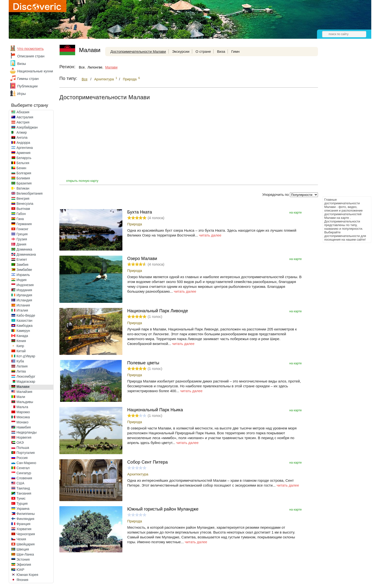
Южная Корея (27, 575)
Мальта (22, 407)
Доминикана (26, 254)
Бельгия (23, 163)
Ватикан (23, 188)
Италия (22, 310)
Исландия (24, 300)
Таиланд (23, 488)
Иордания (24, 290)
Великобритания (30, 193)
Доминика (24, 249)
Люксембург (26, 376)
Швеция (23, 549)
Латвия (22, 366)
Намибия (24, 427)
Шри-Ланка (25, 554)
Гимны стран (28, 79)
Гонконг (22, 229)
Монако (22, 422)
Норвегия (24, 437)
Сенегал (23, 468)
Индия (21, 280)
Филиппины (26, 514)
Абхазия (23, 112)
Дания (21, 244)
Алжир (22, 132)
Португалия (26, 453)
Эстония (23, 559)
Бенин (21, 168)
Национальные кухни (35, 71)
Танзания (24, 493)
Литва (21, 371)
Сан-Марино (26, 463)
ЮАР (20, 570)
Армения (24, 153)
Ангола (22, 137)
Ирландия (24, 295)
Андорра (23, 143)
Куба (20, 361)
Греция (22, 234)
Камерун (23, 331)
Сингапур (24, 473)
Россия (22, 458)
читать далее (210, 235)
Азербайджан (27, 127)
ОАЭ (20, 443)
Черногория (26, 534)
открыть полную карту (82, 181)
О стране (203, 51)
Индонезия (25, 285)
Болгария (24, 173)
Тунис (21, 498)
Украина (23, 509)
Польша (23, 448)
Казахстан (24, 321)
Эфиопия (24, 565)
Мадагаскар (26, 382)
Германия (24, 224)
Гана (20, 219)
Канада (22, 336)
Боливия (23, 178)
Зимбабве (24, 270)
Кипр (20, 346)
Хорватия (24, 529)
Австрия (23, 122)
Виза (221, 51)
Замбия (22, 265)
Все (82, 67)
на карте (296, 212)
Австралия (25, 117)
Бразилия (24, 183)
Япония (22, 580)
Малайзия (24, 392)
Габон (21, 214)
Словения (24, 478)
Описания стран (31, 56)
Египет (22, 260)
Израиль (23, 275)
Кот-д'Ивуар (26, 356)
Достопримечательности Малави (138, 51)
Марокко (23, 412)
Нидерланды (27, 432)
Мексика (23, 417)
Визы (22, 64)
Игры (21, 94)
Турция (22, 504)
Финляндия (25, 519)
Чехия (21, 539)
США (20, 483)
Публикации (27, 86)
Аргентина (25, 148)
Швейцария (26, 544)
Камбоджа (24, 326)
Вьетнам (23, 209)
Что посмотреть (30, 49)
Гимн (235, 51)
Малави (23, 387)
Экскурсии (181, 51)
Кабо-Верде (26, 315)
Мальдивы (25, 402)
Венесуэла (25, 204)
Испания (23, 305)
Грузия (22, 239)
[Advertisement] (342, 122)
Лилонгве (95, 67)
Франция (23, 524)
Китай (21, 351)
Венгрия (23, 199)
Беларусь (24, 158)
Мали (21, 397)
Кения (21, 341)
